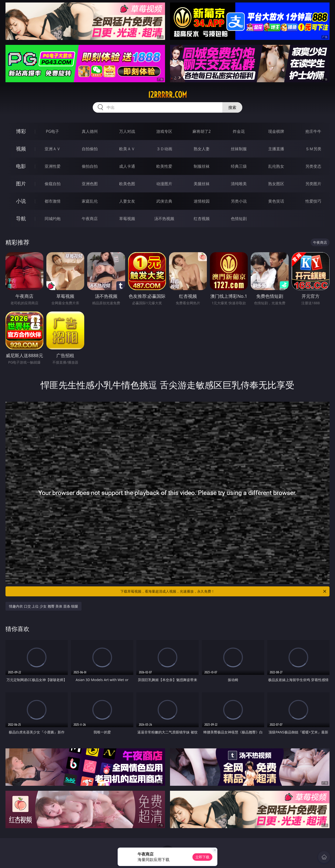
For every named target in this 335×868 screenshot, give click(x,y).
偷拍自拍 (90, 166)
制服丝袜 (202, 166)
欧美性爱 (164, 166)
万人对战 (127, 131)
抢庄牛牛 (313, 131)
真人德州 (90, 131)
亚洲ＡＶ (53, 149)
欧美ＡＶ (127, 149)
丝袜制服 (239, 149)
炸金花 (239, 131)
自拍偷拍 (90, 149)
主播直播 (276, 149)
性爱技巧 (313, 201)
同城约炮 (53, 219)
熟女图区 (276, 184)
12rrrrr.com (167, 95)
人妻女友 (127, 201)
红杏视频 (202, 219)
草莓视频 (127, 219)
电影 (21, 166)
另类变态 (313, 166)
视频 (21, 149)
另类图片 (313, 184)
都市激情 (53, 201)
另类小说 (239, 201)
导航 (21, 218)
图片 (21, 184)
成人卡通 (127, 166)
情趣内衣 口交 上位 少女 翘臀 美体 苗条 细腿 (43, 606)
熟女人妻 (202, 149)
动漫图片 (164, 184)
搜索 (232, 107)
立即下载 (202, 857)
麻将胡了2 (202, 131)
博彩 (21, 131)
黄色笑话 (276, 201)
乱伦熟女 (276, 166)
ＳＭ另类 (313, 149)
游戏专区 (164, 131)
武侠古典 (164, 201)
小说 (21, 201)
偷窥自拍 (53, 184)
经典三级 (239, 166)
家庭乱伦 (90, 201)
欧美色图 (127, 184)
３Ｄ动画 (164, 149)
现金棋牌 (276, 131)
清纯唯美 (239, 184)
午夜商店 (90, 219)
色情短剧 (239, 219)
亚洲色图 (90, 184)
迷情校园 (202, 201)
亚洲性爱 (53, 166)
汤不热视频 (164, 219)
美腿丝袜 (202, 184)
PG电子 (52, 131)
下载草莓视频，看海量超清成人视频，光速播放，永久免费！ (224, 591)
